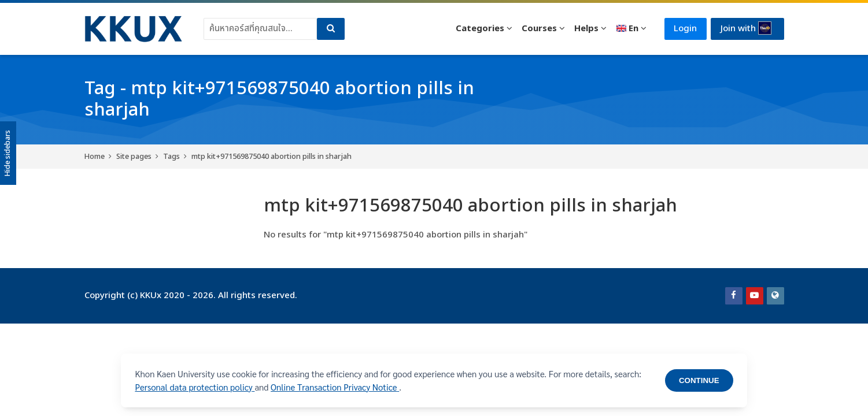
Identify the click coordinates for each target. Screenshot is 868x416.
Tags (171, 157)
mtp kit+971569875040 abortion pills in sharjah (272, 157)
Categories (479, 29)
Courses (539, 29)
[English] (631, 29)
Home (95, 157)
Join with (746, 28)
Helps (586, 29)
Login (685, 29)
